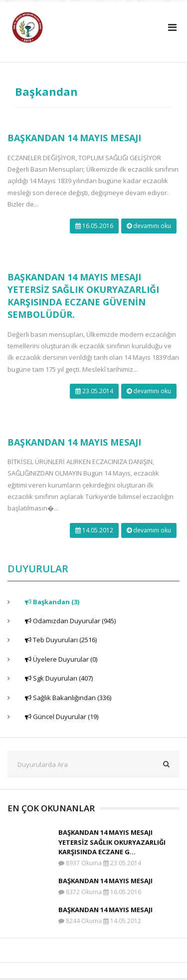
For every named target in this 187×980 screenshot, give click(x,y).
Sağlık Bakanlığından (68, 698)
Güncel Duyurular (62, 717)
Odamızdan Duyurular (70, 621)
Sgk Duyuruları (59, 678)
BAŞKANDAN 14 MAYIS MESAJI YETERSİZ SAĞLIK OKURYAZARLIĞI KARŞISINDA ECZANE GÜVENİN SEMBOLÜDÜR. (83, 296)
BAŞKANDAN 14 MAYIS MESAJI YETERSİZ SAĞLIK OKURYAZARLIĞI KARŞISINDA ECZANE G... (112, 842)
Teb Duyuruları (61, 640)
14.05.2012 (94, 530)
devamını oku (149, 226)
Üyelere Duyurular (61, 659)
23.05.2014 (94, 391)
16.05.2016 (94, 226)
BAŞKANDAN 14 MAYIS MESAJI (74, 138)
